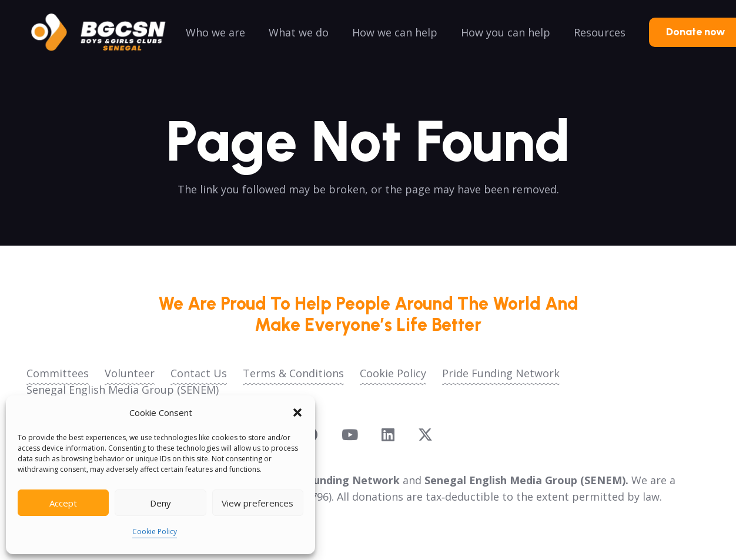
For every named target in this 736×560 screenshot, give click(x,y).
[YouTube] (350, 435)
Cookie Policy (155, 532)
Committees (58, 373)
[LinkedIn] (388, 435)
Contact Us (199, 373)
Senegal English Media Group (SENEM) (123, 390)
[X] (425, 435)
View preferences (257, 503)
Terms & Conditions (293, 373)
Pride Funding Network (501, 373)
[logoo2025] (106, 32)
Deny (160, 503)
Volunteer (130, 373)
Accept (63, 503)
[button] (297, 413)
